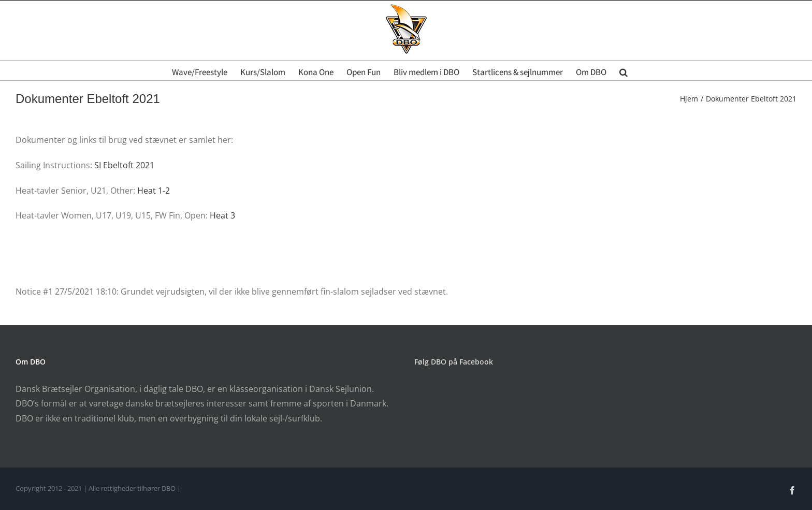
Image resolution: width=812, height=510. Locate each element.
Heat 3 (222, 215)
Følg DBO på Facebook (454, 362)
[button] (624, 70)
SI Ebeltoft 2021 (124, 165)
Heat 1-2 (154, 191)
